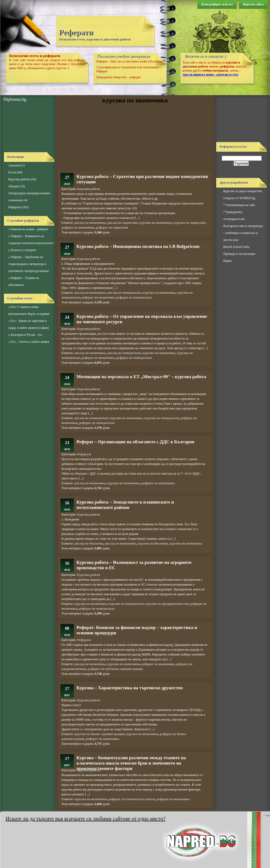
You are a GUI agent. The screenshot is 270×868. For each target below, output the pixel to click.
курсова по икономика (156, 223)
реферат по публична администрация (116, 669)
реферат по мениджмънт (134, 297)
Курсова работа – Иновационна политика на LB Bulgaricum (138, 246)
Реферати (77, 33)
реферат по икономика (78, 228)
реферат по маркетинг (112, 228)
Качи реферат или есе (217, 4)
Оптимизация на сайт (240, 205)
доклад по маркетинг (123, 223)
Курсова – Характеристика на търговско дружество (130, 688)
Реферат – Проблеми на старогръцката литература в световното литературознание (29, 264)
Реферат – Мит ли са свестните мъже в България (130, 61)
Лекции (13, 186)
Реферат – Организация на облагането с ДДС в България (135, 442)
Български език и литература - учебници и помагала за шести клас (243, 233)
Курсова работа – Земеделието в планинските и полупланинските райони (125, 505)
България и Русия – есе (27, 335)
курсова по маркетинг (189, 223)
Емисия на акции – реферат (30, 229)
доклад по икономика (90, 223)
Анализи (14, 165)
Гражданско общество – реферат (118, 77)
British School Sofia (236, 247)
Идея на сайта (253, 4)
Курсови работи (19, 179)
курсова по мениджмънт (162, 418)
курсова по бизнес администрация (99, 734)
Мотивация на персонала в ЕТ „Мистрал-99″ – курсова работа (141, 377)
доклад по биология (89, 543)
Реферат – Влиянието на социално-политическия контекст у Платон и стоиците (31, 243)
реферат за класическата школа (132, 799)
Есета (12, 172)
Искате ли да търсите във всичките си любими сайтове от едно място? (86, 819)
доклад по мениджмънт (124, 293)
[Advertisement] (28, 127)
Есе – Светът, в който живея (30, 342)
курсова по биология (153, 543)
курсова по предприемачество (167, 604)
